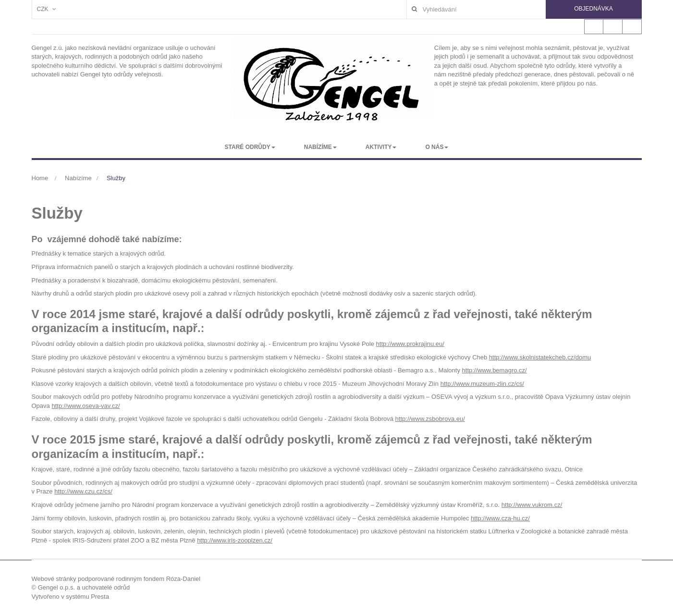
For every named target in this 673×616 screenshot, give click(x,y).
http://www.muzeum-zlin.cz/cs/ (482, 384)
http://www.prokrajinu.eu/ (410, 344)
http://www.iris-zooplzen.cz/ (235, 540)
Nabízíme (78, 178)
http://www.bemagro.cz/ (495, 370)
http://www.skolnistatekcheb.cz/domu (540, 357)
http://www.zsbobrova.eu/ (430, 419)
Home (40, 178)
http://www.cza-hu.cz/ (500, 518)
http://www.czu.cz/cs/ (83, 491)
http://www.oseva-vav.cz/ (86, 406)
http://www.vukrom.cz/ (532, 505)
